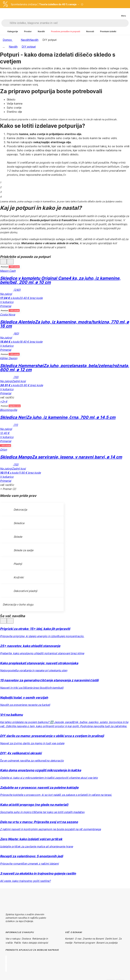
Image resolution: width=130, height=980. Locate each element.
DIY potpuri (29, 47)
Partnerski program (84, 943)
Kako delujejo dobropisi (35, 943)
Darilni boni (111, 939)
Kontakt (69, 939)
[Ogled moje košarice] (116, 13)
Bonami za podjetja (107, 943)
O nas (78, 939)
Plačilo (17, 943)
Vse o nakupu (13, 939)
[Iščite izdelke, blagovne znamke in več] (69, 23)
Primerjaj (6, 306)
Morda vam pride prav (18, 496)
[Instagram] (16, 910)
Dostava (26, 939)
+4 (5, 401)
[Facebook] (8, 910)
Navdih (34, 40)
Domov (8, 40)
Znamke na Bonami (93, 939)
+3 (2, 401)
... (4, 47)
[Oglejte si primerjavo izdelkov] (110, 13)
